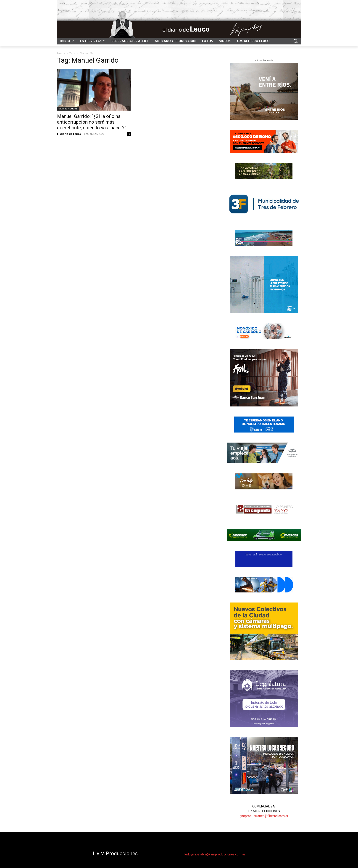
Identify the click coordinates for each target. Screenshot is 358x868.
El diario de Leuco (69, 134)
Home (61, 53)
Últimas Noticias (68, 109)
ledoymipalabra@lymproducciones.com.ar (215, 854)
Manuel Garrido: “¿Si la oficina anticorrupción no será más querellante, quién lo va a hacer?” (92, 122)
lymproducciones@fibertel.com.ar (264, 816)
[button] (295, 41)
